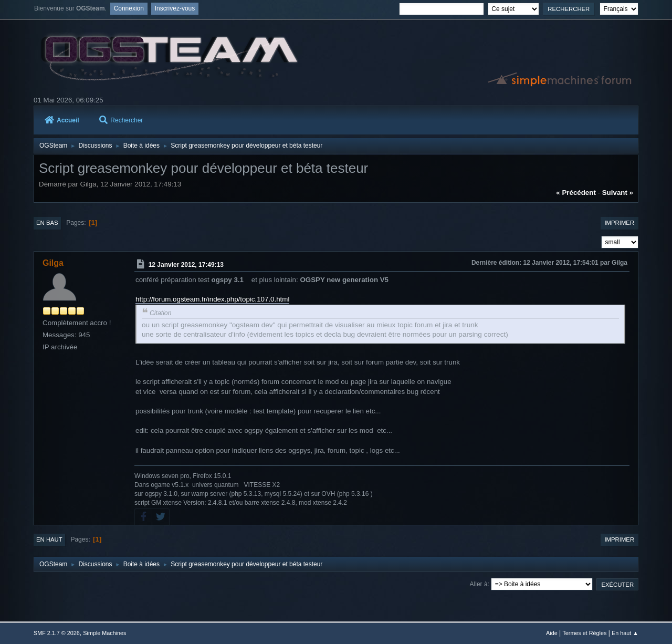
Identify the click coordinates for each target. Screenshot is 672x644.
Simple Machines (104, 633)
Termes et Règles (584, 633)
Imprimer (619, 223)
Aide (552, 633)
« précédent (576, 193)
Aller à (479, 584)
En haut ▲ (625, 633)
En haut (49, 539)
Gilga (53, 263)
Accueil (62, 120)
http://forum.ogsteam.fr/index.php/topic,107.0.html (212, 299)
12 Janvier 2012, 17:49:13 (186, 265)
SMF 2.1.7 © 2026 (57, 633)
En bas (47, 223)
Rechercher (121, 120)
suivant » (618, 193)
